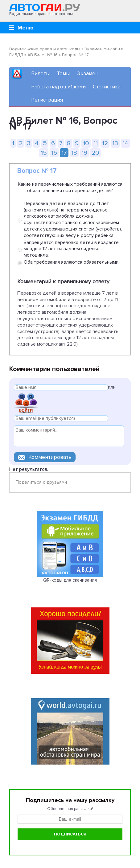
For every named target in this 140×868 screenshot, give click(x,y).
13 (115, 143)
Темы (63, 74)
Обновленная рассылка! (70, 809)
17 (64, 153)
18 (74, 153)
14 (125, 143)
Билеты (40, 74)
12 (105, 143)
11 (96, 143)
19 (84, 153)
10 (86, 143)
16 (54, 153)
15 (44, 153)
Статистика (107, 87)
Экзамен (88, 74)
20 (95, 153)
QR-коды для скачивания (70, 580)
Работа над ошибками (58, 87)
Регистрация (47, 100)
